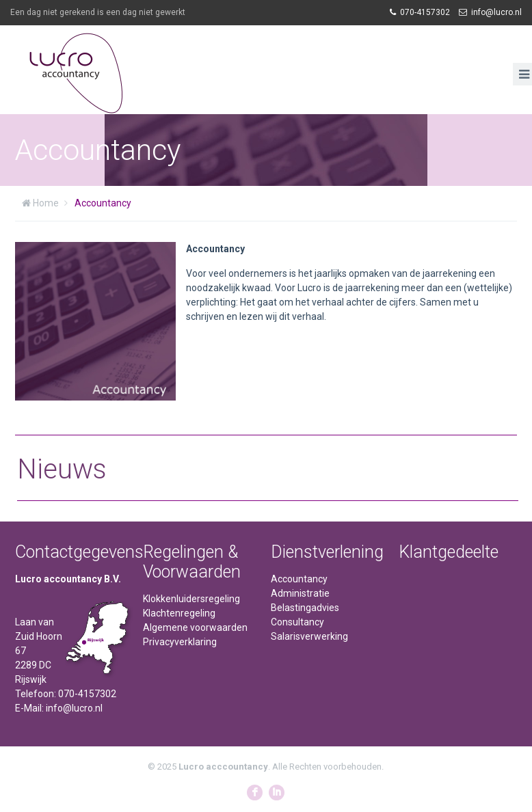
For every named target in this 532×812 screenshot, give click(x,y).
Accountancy (103, 203)
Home (46, 203)
